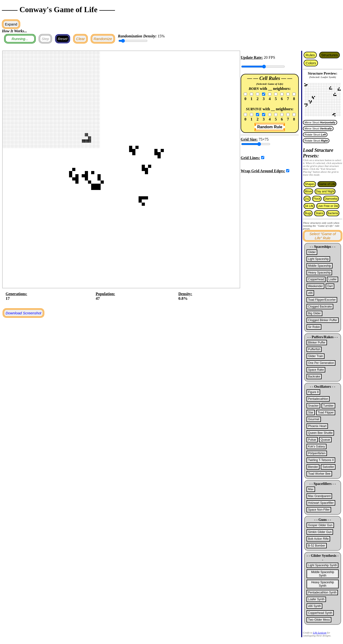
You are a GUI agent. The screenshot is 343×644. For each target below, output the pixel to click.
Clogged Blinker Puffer (323, 320)
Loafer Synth (316, 599)
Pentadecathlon (318, 399)
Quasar (325, 440)
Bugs (308, 213)
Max (311, 489)
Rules (310, 55)
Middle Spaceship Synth (323, 574)
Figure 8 (313, 392)
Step (45, 39)
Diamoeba (331, 199)
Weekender (315, 286)
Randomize (103, 39)
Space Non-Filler (319, 510)
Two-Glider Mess (319, 620)
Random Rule (270, 127)
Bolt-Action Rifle (318, 539)
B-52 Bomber (317, 546)
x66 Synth (314, 606)
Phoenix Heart (317, 426)
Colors (311, 63)
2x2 (307, 199)
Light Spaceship (318, 259)
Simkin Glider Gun (320, 532)
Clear (80, 39)
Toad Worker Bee (319, 474)
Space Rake (316, 370)
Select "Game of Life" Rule (323, 236)
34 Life (309, 206)
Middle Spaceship (320, 266)
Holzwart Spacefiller (321, 503)
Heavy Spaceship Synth (322, 584)
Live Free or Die (328, 206)
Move (308, 191)
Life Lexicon (320, 633)
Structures (329, 55)
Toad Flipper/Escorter (322, 300)
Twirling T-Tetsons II (321, 460)
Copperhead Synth (320, 613)
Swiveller (328, 467)
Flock (317, 199)
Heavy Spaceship (319, 273)
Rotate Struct (315, 135)
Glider (312, 252)
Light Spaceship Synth (322, 565)
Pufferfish (314, 349)
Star (311, 412)
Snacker (313, 406)
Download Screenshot (23, 313)
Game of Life (327, 184)
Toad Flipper (326, 412)
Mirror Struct (320, 122)
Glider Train (316, 356)
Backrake (314, 377)
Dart (330, 286)
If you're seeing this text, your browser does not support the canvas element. (323, 98)
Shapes (310, 184)
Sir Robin (314, 327)
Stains (319, 213)
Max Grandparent (319, 496)
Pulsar (312, 440)
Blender (313, 467)
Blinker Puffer (317, 343)
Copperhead (316, 279)
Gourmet (314, 419)
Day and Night (325, 191)
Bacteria (333, 213)
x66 (310, 293)
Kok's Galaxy (317, 447)
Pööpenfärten (317, 453)
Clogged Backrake (320, 307)
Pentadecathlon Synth (322, 592)
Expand (11, 24)
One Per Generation (321, 363)
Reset (63, 39)
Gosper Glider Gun (320, 525)
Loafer (333, 279)
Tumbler (328, 406)
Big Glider (314, 313)
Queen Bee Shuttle (320, 433)
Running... (20, 39)
